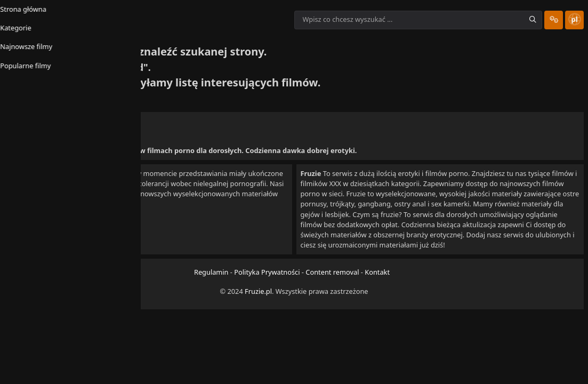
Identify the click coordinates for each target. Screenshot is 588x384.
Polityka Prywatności (267, 291)
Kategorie (87, 49)
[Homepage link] (149, 20)
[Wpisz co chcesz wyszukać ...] (400, 20)
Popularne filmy (215, 49)
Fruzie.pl (258, 310)
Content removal (332, 291)
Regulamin (211, 291)
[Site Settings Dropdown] (535, 20)
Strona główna (32, 49)
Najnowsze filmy (146, 49)
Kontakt (377, 291)
